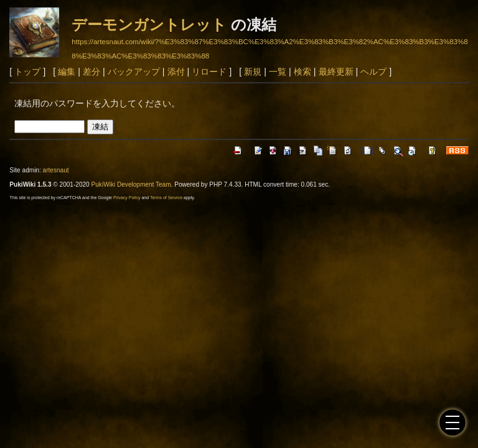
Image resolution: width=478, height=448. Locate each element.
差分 (91, 72)
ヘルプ (373, 72)
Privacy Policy (127, 198)
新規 (253, 72)
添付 (176, 72)
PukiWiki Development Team (131, 184)
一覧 (278, 72)
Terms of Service (166, 198)
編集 (67, 72)
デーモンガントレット (149, 25)
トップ (27, 72)
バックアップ (134, 72)
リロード (209, 72)
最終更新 (336, 72)
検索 (302, 72)
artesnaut (56, 170)
